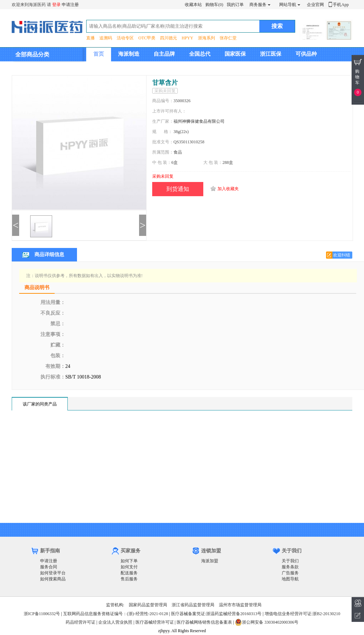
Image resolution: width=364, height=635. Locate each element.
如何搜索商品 (53, 579)
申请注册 (70, 5)
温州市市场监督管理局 (240, 605)
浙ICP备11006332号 (42, 614)
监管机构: (115, 605)
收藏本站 (193, 5)
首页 (99, 54)
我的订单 (235, 5)
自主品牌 (164, 54)
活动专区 (125, 38)
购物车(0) (214, 5)
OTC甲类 (147, 38)
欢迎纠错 (342, 255)
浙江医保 (271, 54)
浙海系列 (206, 38)
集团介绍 (104, 68)
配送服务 (129, 573)
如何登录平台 (53, 573)
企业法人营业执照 (115, 622)
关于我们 (290, 561)
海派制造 (129, 54)
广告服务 (290, 573)
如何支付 (129, 567)
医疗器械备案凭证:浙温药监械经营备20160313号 (216, 614)
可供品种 (306, 54)
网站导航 (288, 5)
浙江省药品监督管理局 (193, 605)
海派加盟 (210, 561)
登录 (56, 5)
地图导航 (290, 579)
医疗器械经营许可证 (155, 622)
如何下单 (129, 561)
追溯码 (106, 38)
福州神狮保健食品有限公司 (199, 121)
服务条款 (290, 567)
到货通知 (178, 189)
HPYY (187, 38)
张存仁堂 (228, 38)
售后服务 (129, 579)
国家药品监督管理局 (148, 605)
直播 (90, 38)
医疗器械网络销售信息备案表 (204, 622)
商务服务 (258, 5)
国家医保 (235, 54)
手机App (341, 5)
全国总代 (200, 54)
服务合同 (49, 567)
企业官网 (315, 5)
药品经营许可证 (81, 622)
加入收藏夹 (228, 189)
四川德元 (169, 38)
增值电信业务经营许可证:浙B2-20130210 (302, 614)
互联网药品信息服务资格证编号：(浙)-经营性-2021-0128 (116, 614)
